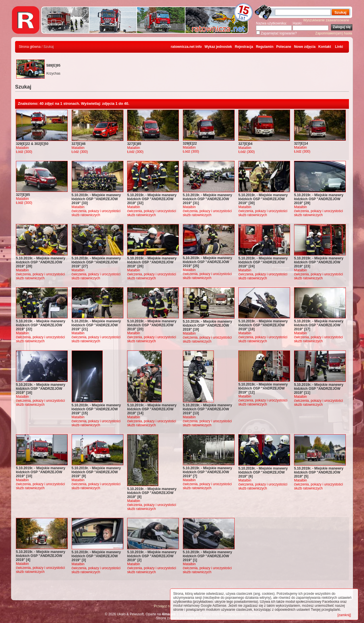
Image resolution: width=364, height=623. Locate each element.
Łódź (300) (24, 152)
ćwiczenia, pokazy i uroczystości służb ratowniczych (96, 213)
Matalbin (22, 148)
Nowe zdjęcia (305, 47)
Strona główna (30, 47)
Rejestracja (244, 47)
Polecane (284, 47)
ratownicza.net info (186, 47)
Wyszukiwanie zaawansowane (326, 20)
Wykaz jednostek (218, 47)
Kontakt (325, 47)
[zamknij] (344, 615)
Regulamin (265, 47)
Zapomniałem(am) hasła (334, 33)
